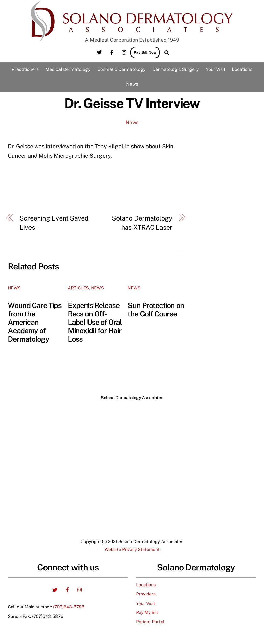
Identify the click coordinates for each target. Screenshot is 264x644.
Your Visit (216, 69)
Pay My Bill (147, 612)
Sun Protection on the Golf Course (156, 310)
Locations (242, 69)
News (132, 84)
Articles (78, 288)
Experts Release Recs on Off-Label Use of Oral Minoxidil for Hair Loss (95, 322)
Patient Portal (150, 622)
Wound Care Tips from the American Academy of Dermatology (35, 322)
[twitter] (99, 52)
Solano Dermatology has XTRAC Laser (142, 223)
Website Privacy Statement (132, 549)
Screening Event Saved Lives (54, 223)
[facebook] (112, 52)
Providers (146, 594)
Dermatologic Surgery (176, 69)
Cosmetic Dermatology (122, 69)
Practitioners (25, 69)
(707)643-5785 (69, 607)
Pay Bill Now (145, 52)
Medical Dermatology (68, 69)
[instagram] (124, 52)
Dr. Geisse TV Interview (132, 103)
